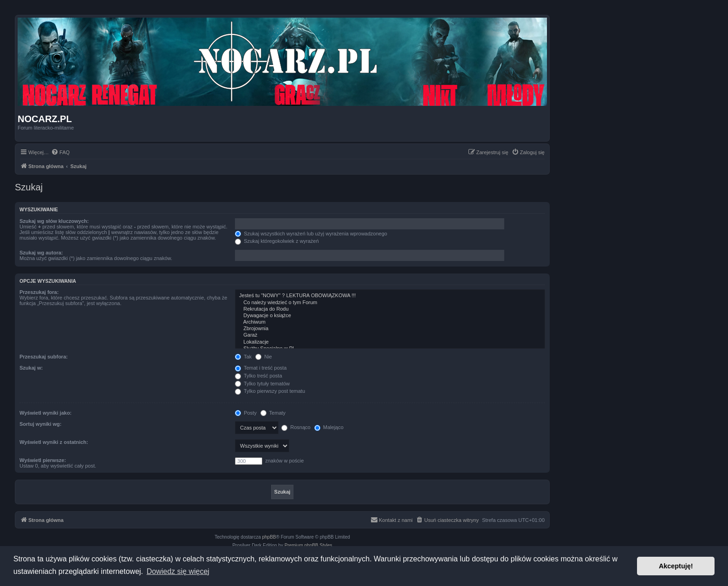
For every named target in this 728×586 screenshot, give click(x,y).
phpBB (269, 537)
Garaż (390, 335)
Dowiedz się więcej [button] (178, 571)
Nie (264, 357)
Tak (243, 357)
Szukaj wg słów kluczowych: (54, 221)
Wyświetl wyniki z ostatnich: (54, 442)
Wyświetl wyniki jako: (45, 413)
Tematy (273, 413)
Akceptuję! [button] (676, 566)
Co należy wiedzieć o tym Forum (390, 303)
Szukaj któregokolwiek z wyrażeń (277, 241)
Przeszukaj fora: (39, 292)
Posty (246, 413)
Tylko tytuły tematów (262, 384)
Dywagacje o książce (390, 316)
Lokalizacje (390, 342)
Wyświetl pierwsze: (43, 460)
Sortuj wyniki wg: (40, 424)
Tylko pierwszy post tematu (270, 391)
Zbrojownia (390, 329)
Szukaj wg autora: (41, 253)
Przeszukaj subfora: (44, 357)
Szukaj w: (31, 368)
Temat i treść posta (261, 368)
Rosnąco (296, 427)
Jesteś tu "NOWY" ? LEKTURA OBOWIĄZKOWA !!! (390, 296)
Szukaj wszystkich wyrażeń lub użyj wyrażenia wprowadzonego (311, 234)
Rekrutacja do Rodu (390, 309)
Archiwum (390, 322)
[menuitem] (60, 152)
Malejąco (329, 427)
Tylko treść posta (258, 376)
